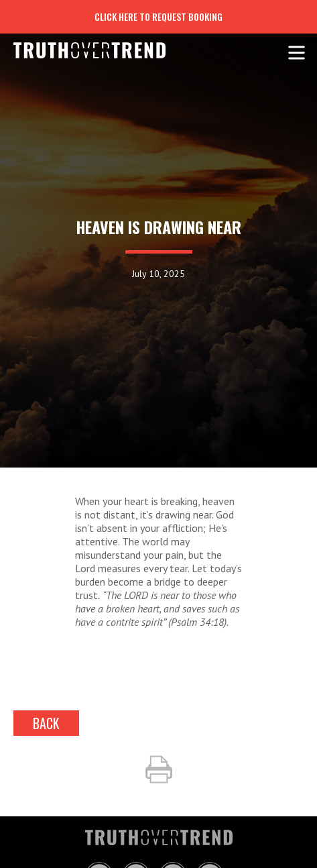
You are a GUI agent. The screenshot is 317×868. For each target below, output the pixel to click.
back (46, 723)
